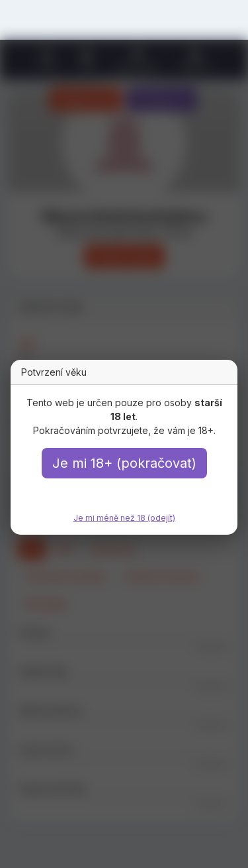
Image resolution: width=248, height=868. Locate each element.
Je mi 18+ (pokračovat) (124, 463)
